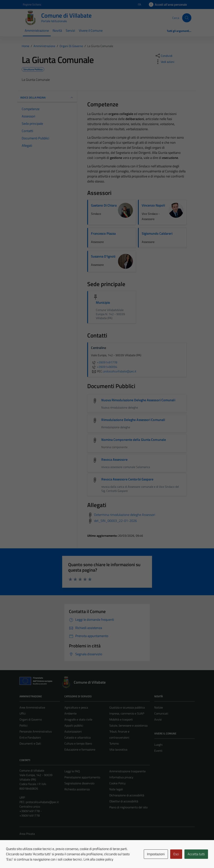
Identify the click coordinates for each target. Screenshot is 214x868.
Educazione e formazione (80, 749)
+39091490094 (104, 367)
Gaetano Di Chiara (104, 205)
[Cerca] (187, 18)
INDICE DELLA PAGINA (47, 98)
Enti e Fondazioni (30, 737)
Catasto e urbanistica (78, 737)
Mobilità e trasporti (121, 719)
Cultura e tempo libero (78, 743)
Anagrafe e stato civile (78, 719)
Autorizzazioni (73, 731)
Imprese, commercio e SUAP (127, 713)
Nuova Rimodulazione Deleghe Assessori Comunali (138, 400)
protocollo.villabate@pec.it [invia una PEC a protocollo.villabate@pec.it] (120, 371)
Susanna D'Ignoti (103, 256)
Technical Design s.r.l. (45, 857)
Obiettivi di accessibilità (124, 801)
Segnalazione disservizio (79, 783)
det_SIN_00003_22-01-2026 (115, 520)
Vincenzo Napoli (153, 205)
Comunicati (161, 713)
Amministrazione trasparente (128, 771)
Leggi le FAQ (72, 771)
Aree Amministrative (32, 707)
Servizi (70, 30)
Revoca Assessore (114, 460)
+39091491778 (104, 362)
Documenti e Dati (30, 743)
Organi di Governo (31, 719)
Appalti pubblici (74, 725)
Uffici (23, 713)
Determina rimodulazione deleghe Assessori (125, 514)
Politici (23, 725)
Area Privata (27, 834)
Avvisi (158, 719)
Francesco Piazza (103, 233)
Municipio (103, 302)
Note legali (116, 789)
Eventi (158, 751)
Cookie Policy (117, 783)
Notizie (159, 707)
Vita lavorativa (118, 749)
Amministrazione (37, 30)
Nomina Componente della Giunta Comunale (134, 440)
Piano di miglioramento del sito (128, 807)
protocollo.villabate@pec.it (42, 802)
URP (22, 797)
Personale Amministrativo (36, 731)
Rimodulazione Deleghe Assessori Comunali (133, 420)
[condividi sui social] (164, 56)
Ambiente (70, 713)
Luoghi (158, 745)
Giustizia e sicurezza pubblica (127, 707)
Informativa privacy (121, 777)
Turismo (114, 743)
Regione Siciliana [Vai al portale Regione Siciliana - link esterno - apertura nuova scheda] (32, 4)
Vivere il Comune (91, 30)
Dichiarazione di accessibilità (127, 795)
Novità (57, 30)
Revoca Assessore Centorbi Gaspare (127, 479)
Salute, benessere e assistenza (128, 725)
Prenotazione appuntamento (82, 777)
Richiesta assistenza (77, 789)
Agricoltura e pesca (76, 707)
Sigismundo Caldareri (157, 233)
